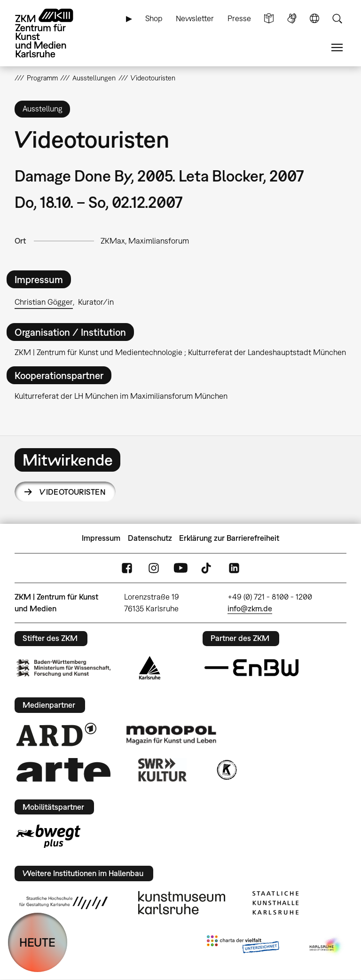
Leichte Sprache (269, 19)
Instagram (154, 568)
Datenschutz (150, 538)
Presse (239, 18)
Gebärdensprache (292, 19)
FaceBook (127, 568)
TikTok (207, 568)
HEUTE (37, 942)
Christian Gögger (44, 302)
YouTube (180, 568)
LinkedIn (234, 568)
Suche (337, 19)
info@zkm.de (250, 609)
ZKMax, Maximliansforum (145, 241)
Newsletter (195, 18)
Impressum (101, 538)
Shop (154, 18)
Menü (337, 48)
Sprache (314, 19)
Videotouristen (73, 492)
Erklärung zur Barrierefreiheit (229, 538)
